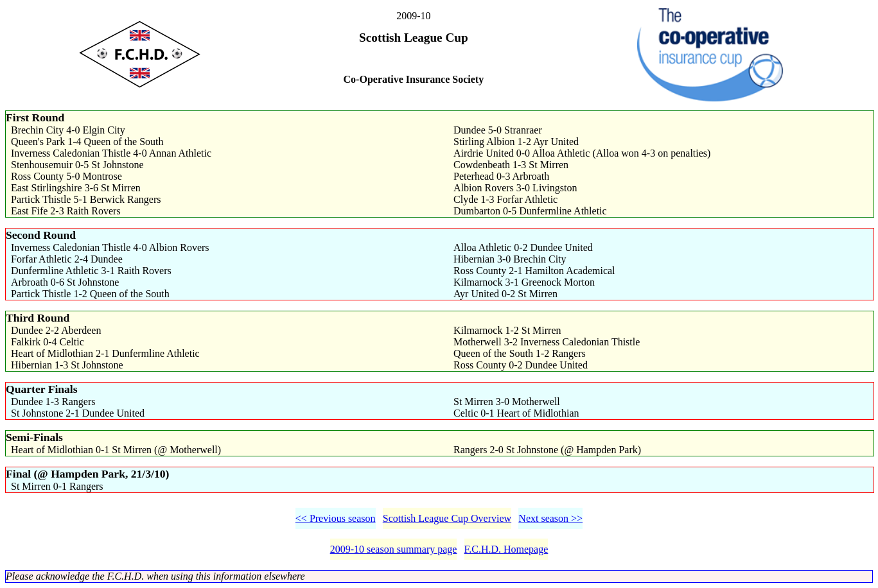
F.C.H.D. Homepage (506, 549)
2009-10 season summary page (394, 549)
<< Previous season (336, 518)
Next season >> (550, 518)
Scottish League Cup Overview (447, 518)
